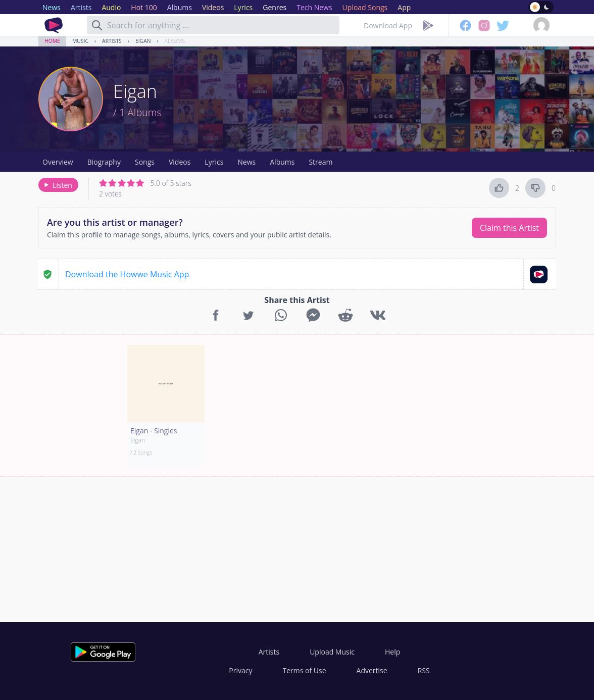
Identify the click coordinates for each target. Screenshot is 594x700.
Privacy (240, 670)
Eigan (143, 41)
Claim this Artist (509, 228)
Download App (388, 26)
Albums (175, 41)
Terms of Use (305, 670)
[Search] (97, 25)
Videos (180, 162)
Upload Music (332, 652)
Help (392, 652)
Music (80, 41)
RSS (424, 670)
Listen (57, 185)
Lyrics (214, 162)
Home (52, 41)
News (246, 162)
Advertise (372, 670)
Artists (112, 41)
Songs (145, 162)
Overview (58, 162)
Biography (104, 162)
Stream (320, 162)
